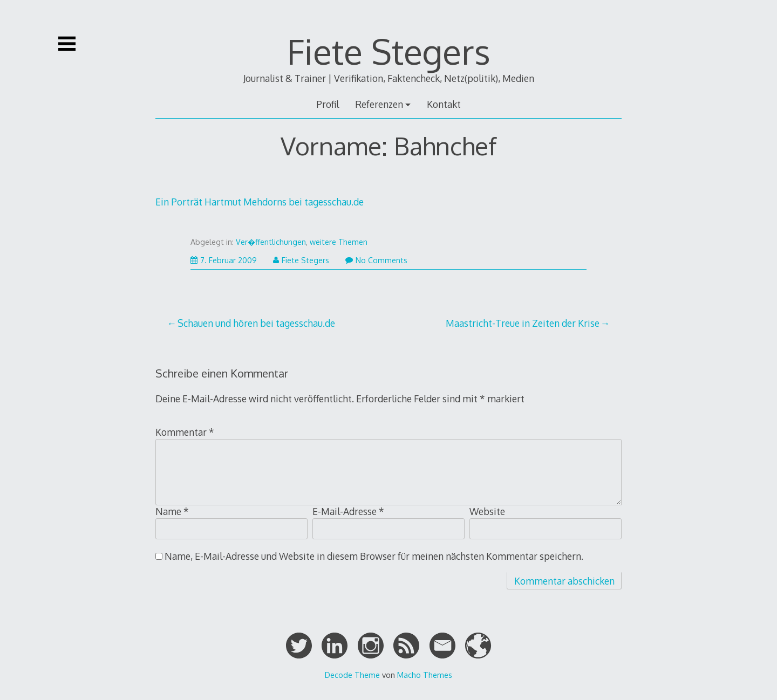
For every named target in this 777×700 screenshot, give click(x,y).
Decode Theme (352, 675)
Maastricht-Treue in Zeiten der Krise (523, 323)
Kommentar (185, 432)
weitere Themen (339, 242)
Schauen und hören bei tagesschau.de (256, 323)
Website (487, 511)
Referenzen (379, 104)
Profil (328, 104)
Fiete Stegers (389, 51)
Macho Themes (425, 675)
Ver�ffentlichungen (271, 242)
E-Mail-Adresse (348, 511)
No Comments (376, 260)
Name (172, 511)
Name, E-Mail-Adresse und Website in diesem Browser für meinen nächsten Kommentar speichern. (374, 556)
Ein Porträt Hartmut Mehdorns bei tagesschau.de (260, 202)
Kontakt (444, 104)
